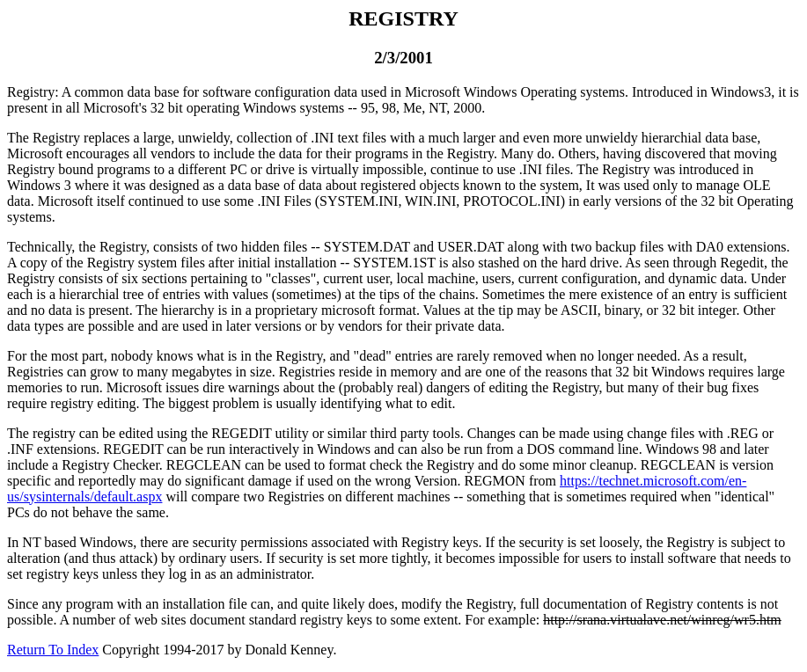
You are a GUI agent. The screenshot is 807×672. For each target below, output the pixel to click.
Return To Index (53, 650)
